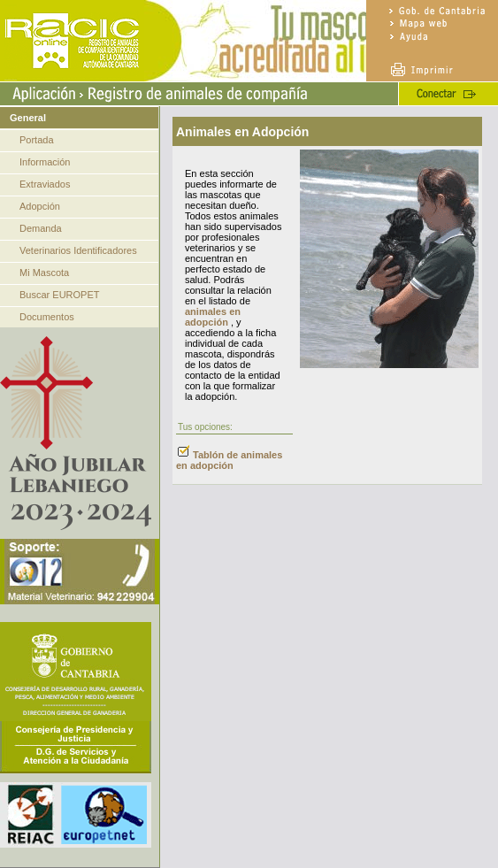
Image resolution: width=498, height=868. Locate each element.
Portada (37, 140)
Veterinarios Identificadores (78, 250)
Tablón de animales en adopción (229, 460)
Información (45, 162)
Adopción (40, 206)
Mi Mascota (44, 273)
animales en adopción (213, 317)
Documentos (47, 317)
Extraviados (45, 184)
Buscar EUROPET (59, 295)
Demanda (41, 228)
